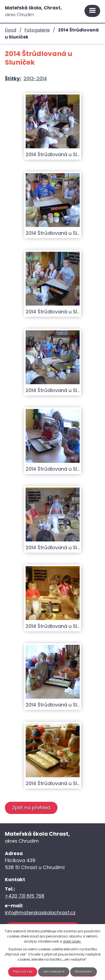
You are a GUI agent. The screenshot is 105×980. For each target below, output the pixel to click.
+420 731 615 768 (25, 896)
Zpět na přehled (31, 808)
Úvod (11, 30)
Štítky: (13, 78)
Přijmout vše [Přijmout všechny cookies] (23, 972)
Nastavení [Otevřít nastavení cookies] (84, 972)
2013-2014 (35, 78)
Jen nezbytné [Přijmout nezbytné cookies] (54, 972)
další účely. (72, 941)
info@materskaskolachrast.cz (40, 913)
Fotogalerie (37, 30)
